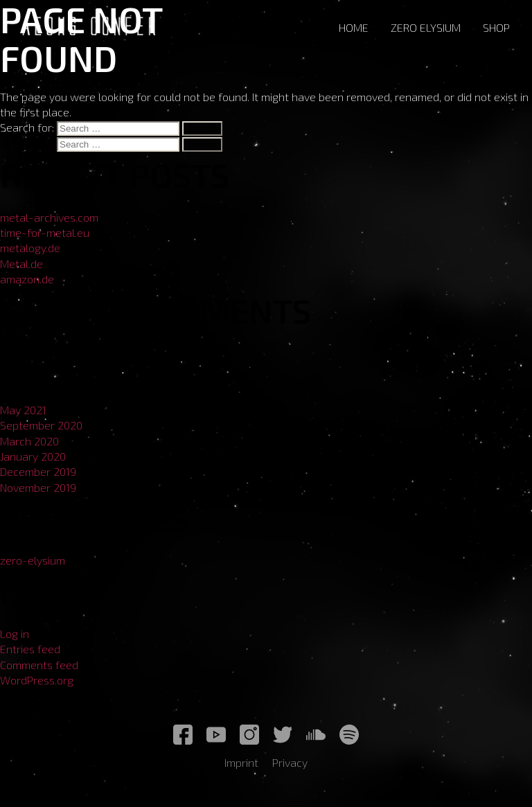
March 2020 (29, 441)
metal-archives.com (49, 217)
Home (354, 27)
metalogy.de (30, 248)
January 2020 (33, 456)
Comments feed (39, 665)
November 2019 (38, 487)
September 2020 (41, 425)
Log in (15, 633)
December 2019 (38, 471)
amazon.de (27, 279)
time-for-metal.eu (45, 232)
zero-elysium (33, 560)
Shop (496, 27)
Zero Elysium (426, 27)
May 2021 (23, 410)
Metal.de (21, 264)
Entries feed (30, 649)
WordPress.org (37, 680)
